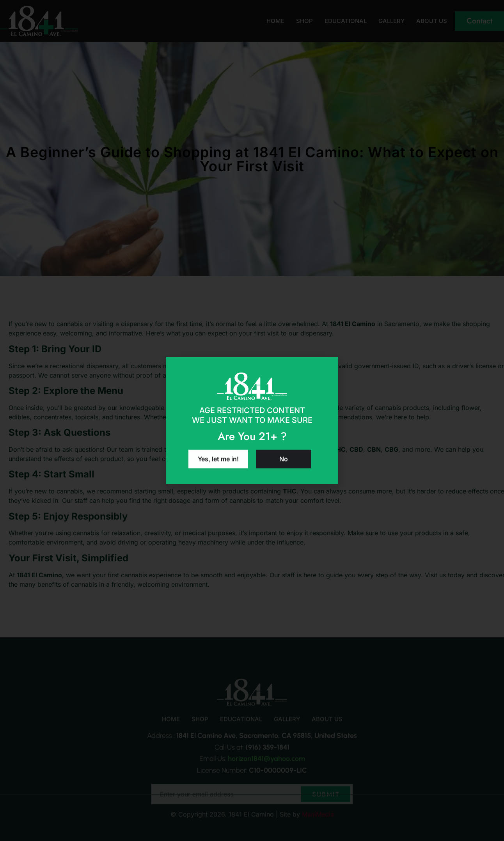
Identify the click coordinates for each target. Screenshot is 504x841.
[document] (252, 420)
